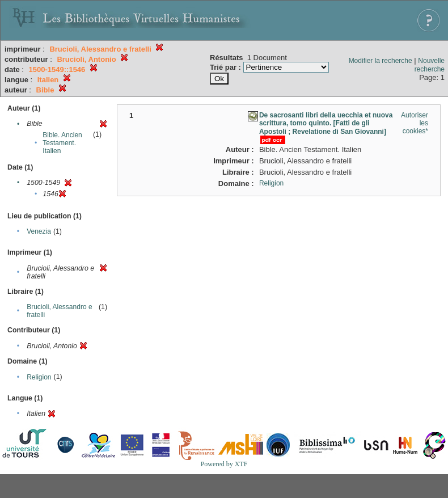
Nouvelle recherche (430, 65)
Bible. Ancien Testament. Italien (62, 143)
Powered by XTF (224, 464)
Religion (39, 377)
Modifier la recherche (381, 61)
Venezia (39, 231)
